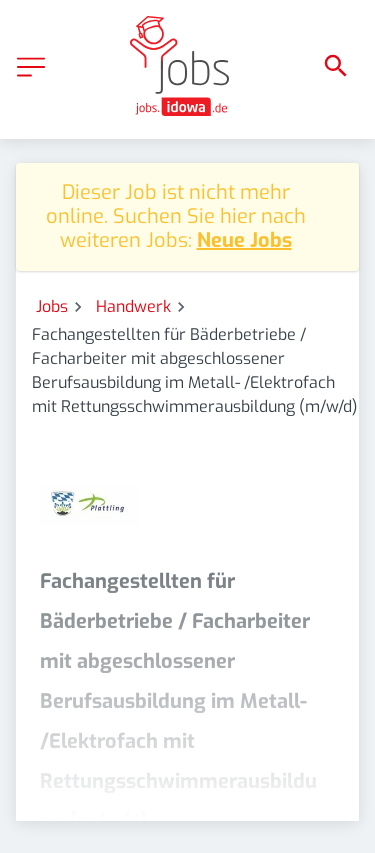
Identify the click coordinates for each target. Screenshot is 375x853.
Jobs (52, 306)
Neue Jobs (244, 240)
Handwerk (133, 306)
